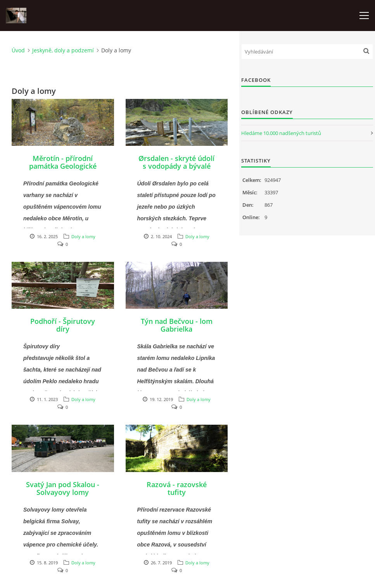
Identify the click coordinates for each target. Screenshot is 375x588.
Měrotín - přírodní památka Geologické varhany (63, 166)
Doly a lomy (83, 236)
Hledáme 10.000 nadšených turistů (281, 133)
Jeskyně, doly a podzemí (63, 50)
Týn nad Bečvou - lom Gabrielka (177, 325)
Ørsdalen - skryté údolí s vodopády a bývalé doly (176, 166)
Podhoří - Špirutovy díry (63, 325)
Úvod (18, 50)
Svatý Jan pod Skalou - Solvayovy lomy (63, 488)
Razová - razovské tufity (177, 488)
